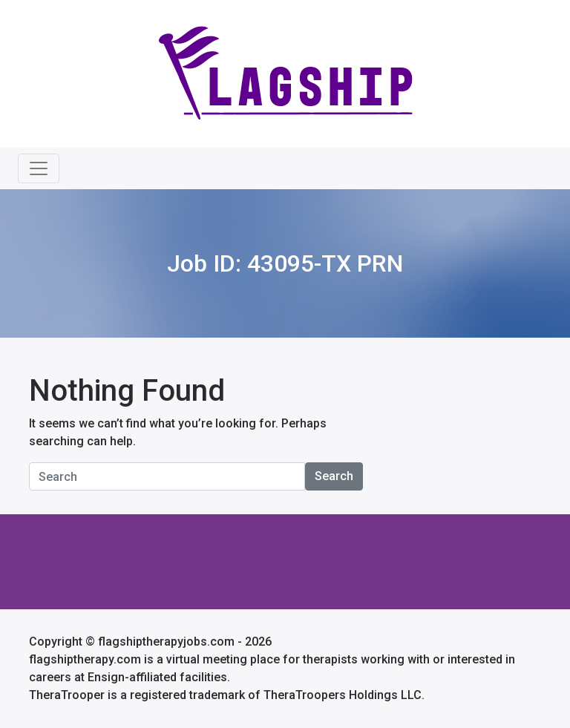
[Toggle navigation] (39, 168)
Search (334, 476)
